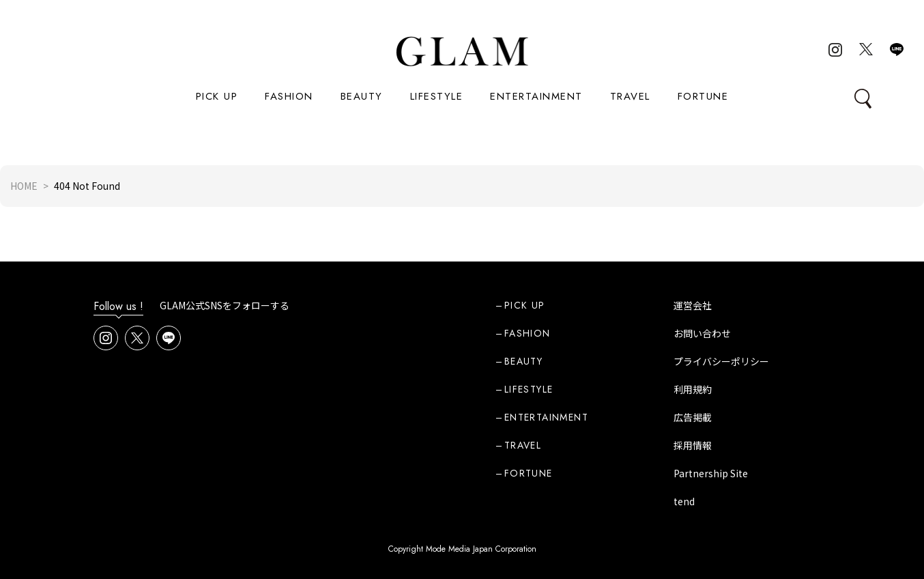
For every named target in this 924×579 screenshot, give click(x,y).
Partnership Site (711, 473)
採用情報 (693, 445)
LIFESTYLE (437, 96)
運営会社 (693, 305)
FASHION (289, 96)
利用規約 (693, 389)
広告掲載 (693, 417)
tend (684, 501)
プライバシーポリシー (721, 361)
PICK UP (217, 96)
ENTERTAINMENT (536, 96)
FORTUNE (703, 96)
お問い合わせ (702, 333)
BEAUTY (362, 96)
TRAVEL (630, 96)
